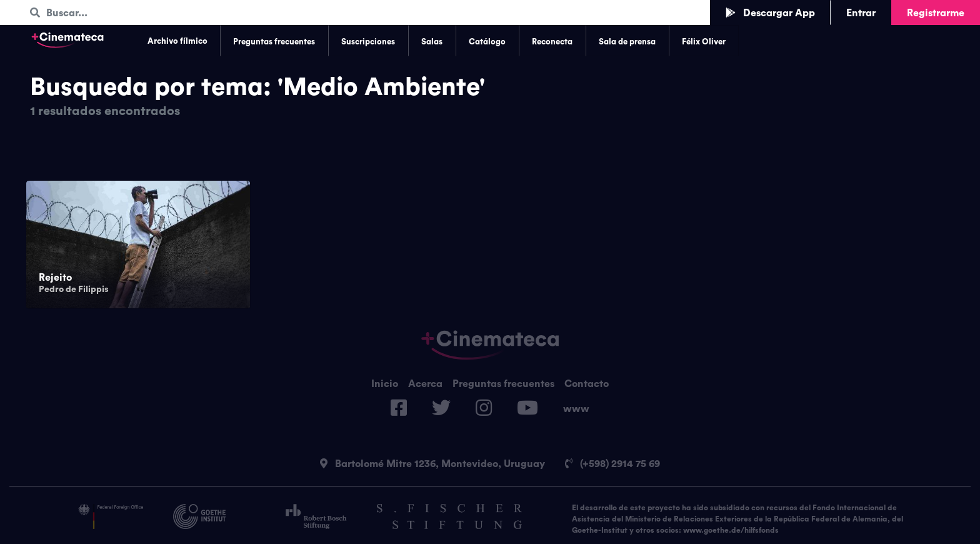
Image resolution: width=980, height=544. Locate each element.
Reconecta (552, 41)
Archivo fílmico (177, 41)
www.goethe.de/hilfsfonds (731, 530)
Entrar (861, 13)
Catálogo (487, 41)
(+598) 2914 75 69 (612, 463)
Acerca (425, 383)
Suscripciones (368, 41)
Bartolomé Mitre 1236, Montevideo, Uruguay (432, 463)
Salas (432, 41)
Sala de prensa (627, 41)
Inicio (385, 383)
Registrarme (936, 13)
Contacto (587, 383)
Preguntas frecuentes (274, 41)
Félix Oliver (704, 41)
